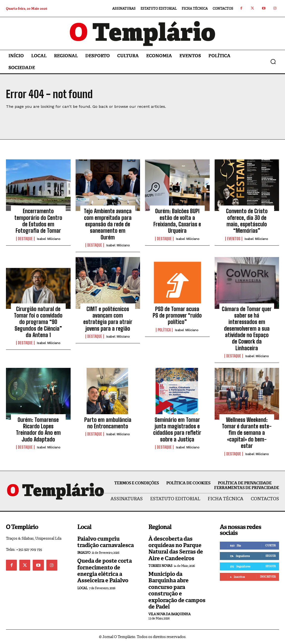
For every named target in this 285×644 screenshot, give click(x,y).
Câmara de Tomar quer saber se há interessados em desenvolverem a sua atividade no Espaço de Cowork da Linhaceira (247, 329)
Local (83, 588)
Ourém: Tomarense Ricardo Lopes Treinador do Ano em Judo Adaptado (38, 430)
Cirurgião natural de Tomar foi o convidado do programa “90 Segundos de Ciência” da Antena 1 (38, 322)
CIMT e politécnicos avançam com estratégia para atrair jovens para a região (108, 319)
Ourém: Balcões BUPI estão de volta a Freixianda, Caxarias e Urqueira (177, 221)
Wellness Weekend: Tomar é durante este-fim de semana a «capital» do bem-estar (247, 433)
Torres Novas (160, 566)
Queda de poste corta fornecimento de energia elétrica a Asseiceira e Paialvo (105, 571)
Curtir (270, 545)
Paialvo (84, 553)
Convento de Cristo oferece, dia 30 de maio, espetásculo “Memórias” (247, 221)
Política (164, 330)
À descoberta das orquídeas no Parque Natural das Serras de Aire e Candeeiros (176, 549)
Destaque (25, 239)
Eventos (234, 239)
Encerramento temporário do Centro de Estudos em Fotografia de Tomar (38, 221)
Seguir (271, 556)
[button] (273, 61)
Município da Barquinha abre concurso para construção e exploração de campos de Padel (177, 590)
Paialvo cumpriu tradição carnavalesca (106, 542)
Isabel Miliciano (49, 239)
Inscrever (268, 577)
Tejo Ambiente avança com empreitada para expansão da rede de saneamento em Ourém (108, 224)
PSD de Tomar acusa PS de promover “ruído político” (177, 316)
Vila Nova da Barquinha (169, 614)
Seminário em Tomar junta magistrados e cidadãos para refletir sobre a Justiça (177, 430)
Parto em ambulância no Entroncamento (108, 423)
